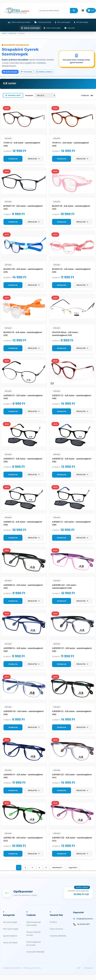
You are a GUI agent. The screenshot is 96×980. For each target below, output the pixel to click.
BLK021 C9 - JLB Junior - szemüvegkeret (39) (23, 334)
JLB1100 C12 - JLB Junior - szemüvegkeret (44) (72, 776)
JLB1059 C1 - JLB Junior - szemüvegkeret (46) (23, 460)
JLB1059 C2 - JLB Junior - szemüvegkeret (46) (72, 460)
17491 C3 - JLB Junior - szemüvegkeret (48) (22, 144)
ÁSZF (79, 968)
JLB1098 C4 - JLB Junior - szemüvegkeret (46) (23, 650)
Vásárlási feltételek (58, 936)
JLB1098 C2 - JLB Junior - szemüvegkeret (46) (23, 587)
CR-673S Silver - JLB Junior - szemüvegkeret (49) (66, 334)
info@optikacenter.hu (85, 919)
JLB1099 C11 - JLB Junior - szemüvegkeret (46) (72, 650)
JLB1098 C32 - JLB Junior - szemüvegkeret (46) (65, 587)
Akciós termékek (10, 943)
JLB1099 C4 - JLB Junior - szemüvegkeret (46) (23, 776)
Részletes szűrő (13, 95)
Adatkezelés (88, 968)
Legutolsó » (73, 868)
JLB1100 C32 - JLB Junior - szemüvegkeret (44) (72, 839)
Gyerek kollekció (10, 936)
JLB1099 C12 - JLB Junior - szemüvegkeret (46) (24, 713)
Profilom (53, 922)
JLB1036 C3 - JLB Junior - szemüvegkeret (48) (23, 397)
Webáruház (12, 33)
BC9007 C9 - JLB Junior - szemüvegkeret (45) (23, 207)
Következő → (58, 868)
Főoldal (4, 33)
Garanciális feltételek (35, 952)
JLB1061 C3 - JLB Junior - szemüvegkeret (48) (71, 523)
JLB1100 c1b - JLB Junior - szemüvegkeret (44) (23, 839)
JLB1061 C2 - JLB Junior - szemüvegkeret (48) (23, 523)
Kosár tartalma (56, 929)
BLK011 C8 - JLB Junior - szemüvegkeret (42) (71, 207)
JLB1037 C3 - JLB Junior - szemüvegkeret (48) (72, 397)
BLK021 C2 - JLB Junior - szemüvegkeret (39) (71, 271)
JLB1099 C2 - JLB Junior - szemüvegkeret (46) (72, 713)
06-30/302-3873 (84, 924)
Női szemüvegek (10, 922)
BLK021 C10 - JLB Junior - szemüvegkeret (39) (23, 271)
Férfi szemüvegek (11, 929)
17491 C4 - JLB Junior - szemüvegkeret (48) (70, 144)
